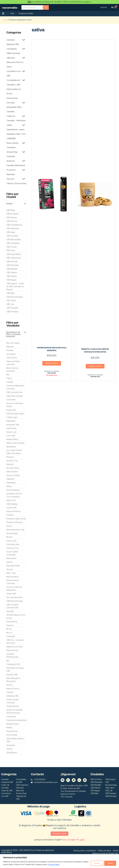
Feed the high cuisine (15, 414)
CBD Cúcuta (12, 247)
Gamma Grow (12, 548)
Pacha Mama (12, 731)
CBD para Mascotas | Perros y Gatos (15, 62)
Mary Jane (11, 573)
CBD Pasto (11, 251)
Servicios (11, 179)
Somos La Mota (13, 475)
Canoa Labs (12, 541)
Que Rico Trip (12, 461)
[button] (16, 204)
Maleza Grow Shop (15, 647)
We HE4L (10, 611)
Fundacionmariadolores (17, 720)
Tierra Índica (12, 358)
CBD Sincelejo (12, 236)
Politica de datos (60, 865)
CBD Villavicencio (14, 258)
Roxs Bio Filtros (13, 468)
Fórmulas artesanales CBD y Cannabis (14, 107)
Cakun (9, 378)
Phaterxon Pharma (14, 522)
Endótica (10, 515)
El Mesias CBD (12, 696)
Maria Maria (11, 558)
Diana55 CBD (12, 675)
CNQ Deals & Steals (15, 396)
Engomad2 (11, 410)
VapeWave (11, 483)
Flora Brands (12, 622)
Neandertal (11, 447)
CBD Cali (10, 304)
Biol (8, 375)
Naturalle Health (13, 566)
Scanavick (11, 745)
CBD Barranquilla (13, 240)
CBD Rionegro (12, 312)
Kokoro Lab (11, 432)
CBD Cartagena (13, 243)
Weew (9, 486)
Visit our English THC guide (74, 840)
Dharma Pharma (13, 511)
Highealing (11, 421)
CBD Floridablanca (14, 225)
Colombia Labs (13, 544)
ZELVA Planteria (13, 490)
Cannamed (11, 717)
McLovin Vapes (13, 343)
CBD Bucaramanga (15, 297)
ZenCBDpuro (12, 753)
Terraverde (11, 354)
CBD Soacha (12, 221)
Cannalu (10, 692)
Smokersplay (12, 533)
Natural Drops (12, 650)
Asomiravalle (12, 735)
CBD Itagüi (11, 232)
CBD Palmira (12, 273)
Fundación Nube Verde (16, 519)
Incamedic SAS (13, 425)
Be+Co (9, 633)
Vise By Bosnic (13, 706)
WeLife (9, 749)
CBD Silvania (12, 218)
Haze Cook (11, 500)
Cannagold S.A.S (13, 664)
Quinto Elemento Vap (15, 530)
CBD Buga (11, 210)
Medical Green (13, 724)
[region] (59, 861)
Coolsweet (11, 400)
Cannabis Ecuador (59, 834)
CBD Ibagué (11, 280)
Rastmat (10, 464)
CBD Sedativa (12, 504)
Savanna (10, 625)
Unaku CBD (11, 594)
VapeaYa (10, 479)
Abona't (10, 569)
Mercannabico (13, 577)
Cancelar (96, 863)
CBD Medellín (12, 269)
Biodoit (9, 537)
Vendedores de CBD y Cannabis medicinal (13, 334)
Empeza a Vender (26, 14)
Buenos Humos (13, 689)
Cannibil (10, 382)
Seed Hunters (12, 472)
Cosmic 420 (12, 508)
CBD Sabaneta (13, 229)
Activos (9, 685)
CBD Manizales (13, 265)
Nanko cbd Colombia (15, 443)
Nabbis (9, 728)
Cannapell (11, 636)
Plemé (9, 526)
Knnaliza (10, 350)
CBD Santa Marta (14, 254)
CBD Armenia (12, 262)
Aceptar (110, 863)
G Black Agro (12, 417)
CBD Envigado (12, 214)
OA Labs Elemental (14, 597)
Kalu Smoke (11, 428)
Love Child (11, 436)
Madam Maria (12, 439)
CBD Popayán (12, 308)
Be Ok (9, 629)
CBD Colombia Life (14, 392)
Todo (12, 14)
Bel (8, 661)
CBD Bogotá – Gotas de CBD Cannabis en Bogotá (15, 287)
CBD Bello (11, 293)
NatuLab (10, 347)
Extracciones (12, 98)
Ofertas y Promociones (17, 184)
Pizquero (10, 457)
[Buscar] (46, 7)
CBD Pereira (12, 276)
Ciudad (9, 204)
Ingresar (104, 7)
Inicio (5, 20)
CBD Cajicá (11, 301)
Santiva (9, 562)
